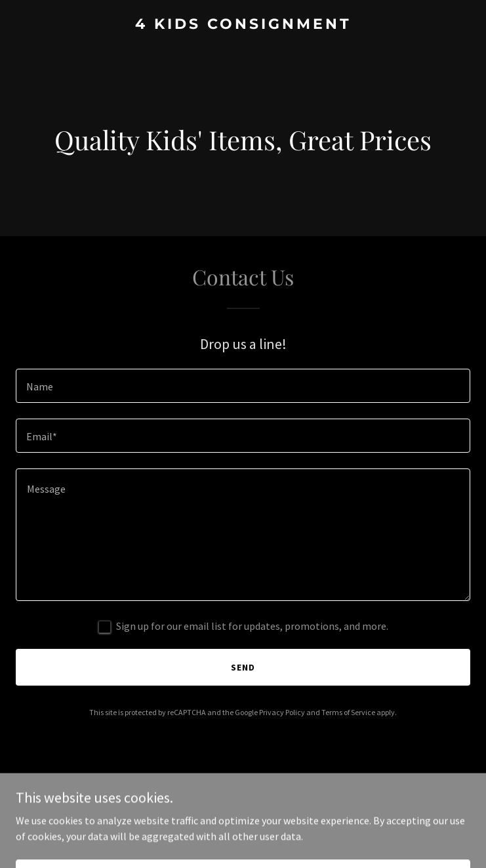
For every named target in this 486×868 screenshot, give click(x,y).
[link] (243, 25)
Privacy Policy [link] (282, 712)
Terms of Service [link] (348, 712)
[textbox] (243, 386)
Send (243, 667)
